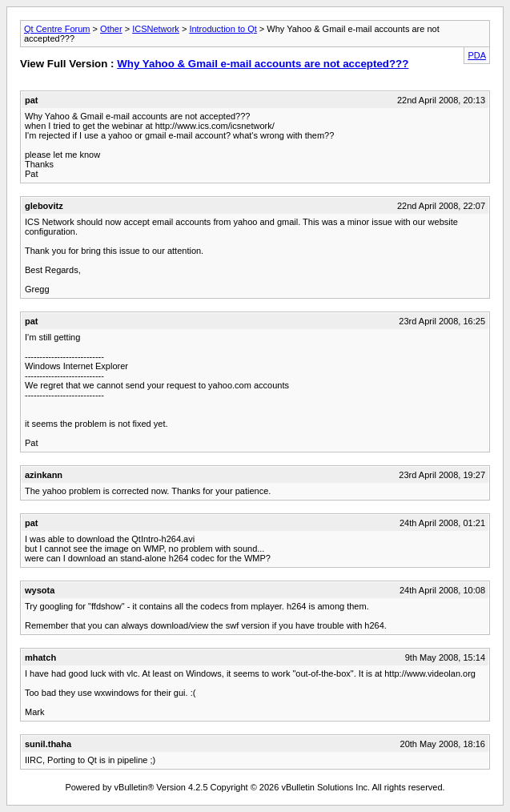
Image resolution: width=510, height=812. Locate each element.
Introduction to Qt (223, 29)
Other (111, 29)
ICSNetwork (156, 29)
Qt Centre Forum (57, 29)
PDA (477, 55)
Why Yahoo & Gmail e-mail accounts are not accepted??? (263, 64)
